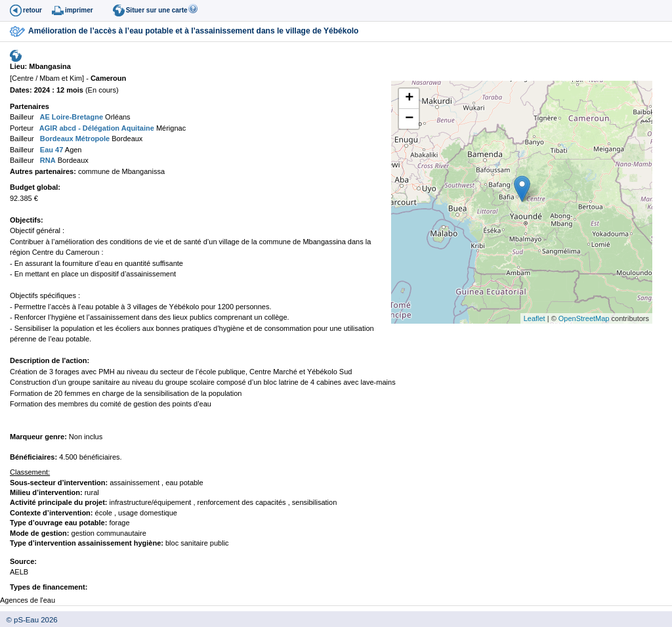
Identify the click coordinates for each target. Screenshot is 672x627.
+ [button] (409, 98)
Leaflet (535, 318)
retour (32, 10)
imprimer (79, 10)
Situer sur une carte (157, 10)
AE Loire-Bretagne (71, 117)
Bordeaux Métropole (74, 139)
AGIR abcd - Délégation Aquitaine (96, 128)
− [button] (409, 119)
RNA (47, 160)
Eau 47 (51, 150)
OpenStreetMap (584, 318)
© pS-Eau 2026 (29, 620)
